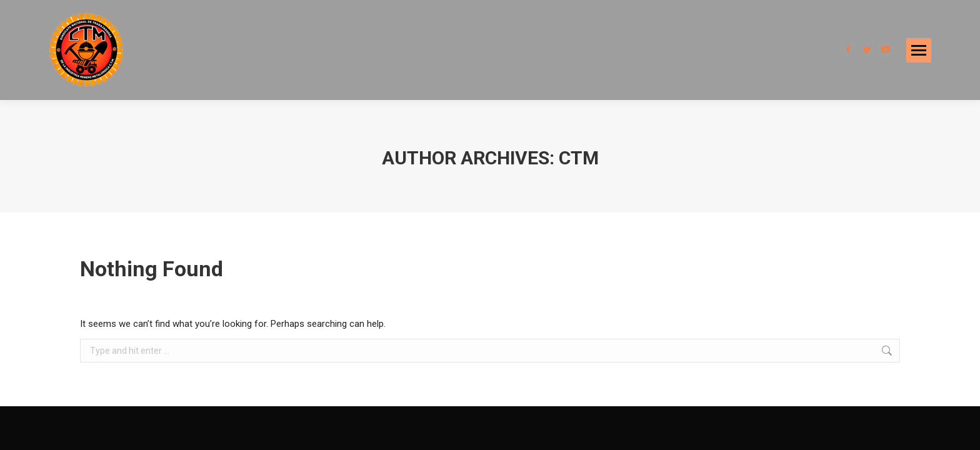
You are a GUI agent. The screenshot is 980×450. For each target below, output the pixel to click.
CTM (579, 158)
